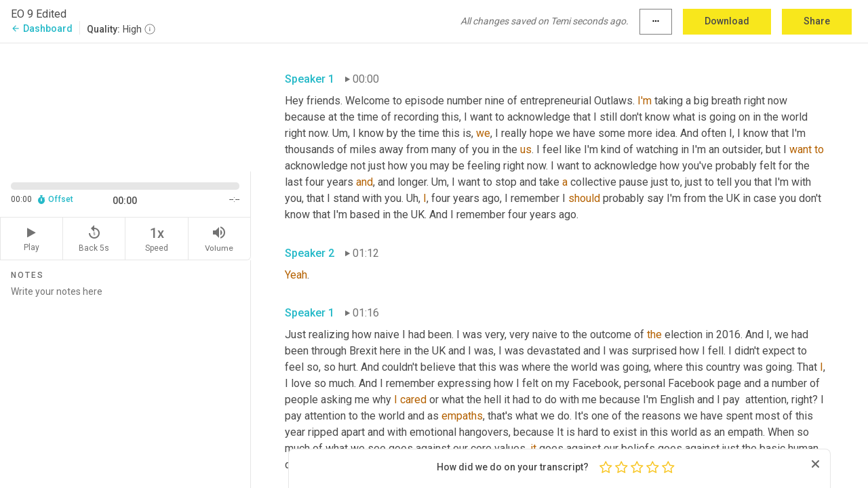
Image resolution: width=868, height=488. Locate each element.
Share (817, 21)
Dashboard (42, 28)
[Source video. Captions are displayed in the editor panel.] (125, 106)
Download (727, 21)
